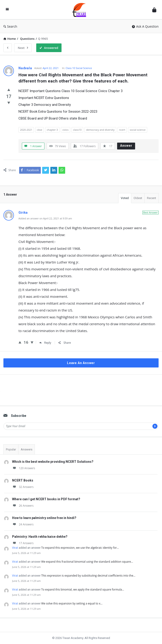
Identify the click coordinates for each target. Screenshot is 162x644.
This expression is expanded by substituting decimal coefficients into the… (88, 576)
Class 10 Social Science (79, 68)
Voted (125, 198)
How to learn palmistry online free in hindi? (44, 518)
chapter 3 (52, 130)
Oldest (138, 198)
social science (138, 130)
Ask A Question (145, 26)
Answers (27, 449)
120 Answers (24, 468)
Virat (15, 548)
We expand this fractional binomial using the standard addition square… (87, 562)
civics (66, 130)
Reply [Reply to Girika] (45, 343)
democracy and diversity (100, 130)
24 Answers (23, 524)
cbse (40, 130)
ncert (122, 130)
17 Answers (23, 543)
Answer (126, 146)
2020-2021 (26, 130)
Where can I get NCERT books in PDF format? (46, 499)
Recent (152, 198)
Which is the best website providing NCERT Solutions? (53, 462)
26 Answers (23, 506)
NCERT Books (23, 480)
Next (23, 48)
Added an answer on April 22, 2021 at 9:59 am (45, 218)
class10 (77, 130)
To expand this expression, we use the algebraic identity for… (80, 548)
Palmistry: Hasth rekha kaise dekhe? (40, 537)
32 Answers (23, 487)
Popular (11, 449)
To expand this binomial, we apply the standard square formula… (83, 589)
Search (10, 26)
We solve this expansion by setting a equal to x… (72, 603)
